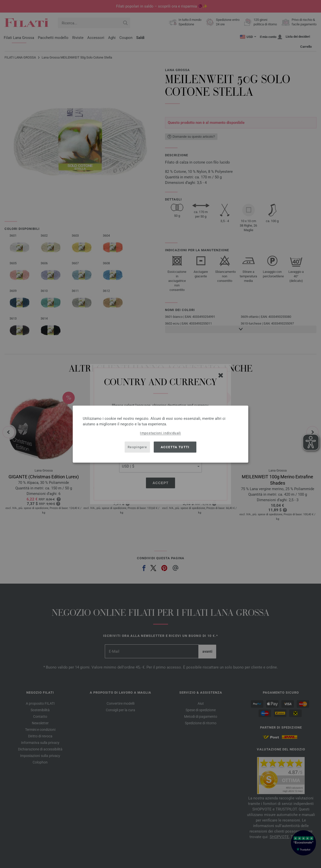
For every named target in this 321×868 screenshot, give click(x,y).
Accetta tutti (175, 447)
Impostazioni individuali (160, 433)
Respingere (137, 447)
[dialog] (160, 434)
